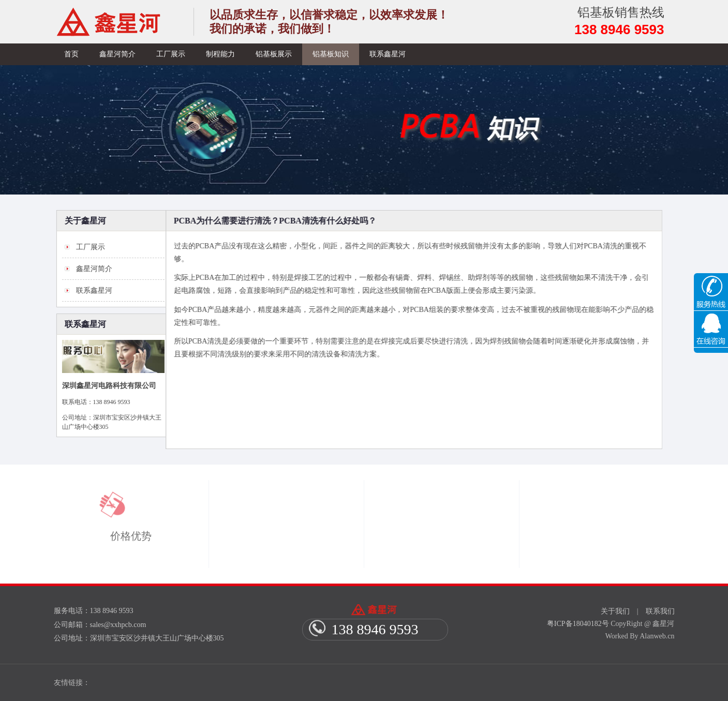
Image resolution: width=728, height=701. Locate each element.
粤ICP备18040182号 (578, 624)
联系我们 (660, 611)
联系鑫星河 (388, 54)
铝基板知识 (331, 54)
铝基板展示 (274, 54)
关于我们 (615, 611)
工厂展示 (171, 54)
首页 (71, 54)
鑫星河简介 (117, 54)
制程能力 (220, 54)
